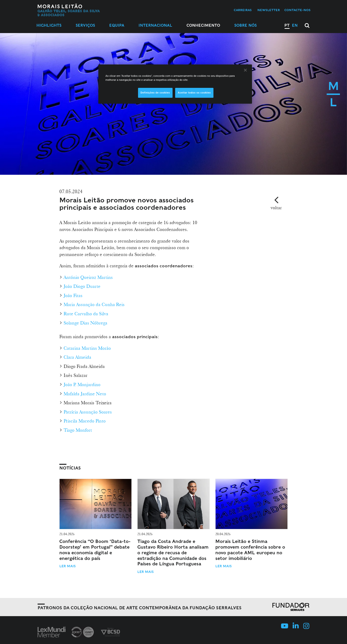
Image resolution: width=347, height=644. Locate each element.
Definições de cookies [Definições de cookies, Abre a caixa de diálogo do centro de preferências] (155, 93)
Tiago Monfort (78, 430)
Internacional (155, 25)
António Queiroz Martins (88, 277)
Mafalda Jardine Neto (85, 394)
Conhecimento (203, 25)
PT (287, 25)
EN (295, 25)
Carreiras (243, 10)
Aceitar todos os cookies (194, 93)
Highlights (49, 25)
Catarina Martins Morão (87, 348)
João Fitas (73, 295)
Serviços (85, 25)
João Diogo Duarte (82, 286)
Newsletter (269, 10)
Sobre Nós (245, 25)
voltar (276, 208)
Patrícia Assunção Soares (88, 412)
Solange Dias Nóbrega (85, 323)
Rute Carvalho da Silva (86, 314)
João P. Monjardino (82, 384)
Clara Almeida (77, 357)
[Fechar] (245, 70)
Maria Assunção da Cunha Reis (94, 304)
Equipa (117, 25)
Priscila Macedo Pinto (85, 421)
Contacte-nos (297, 10)
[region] (175, 84)
